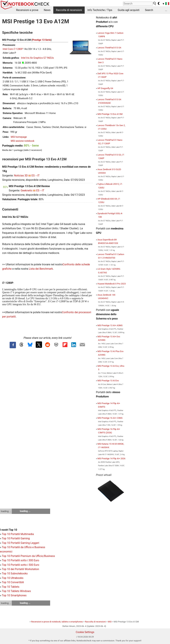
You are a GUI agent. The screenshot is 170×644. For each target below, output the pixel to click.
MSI (110, 622)
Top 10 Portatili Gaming (16, 538)
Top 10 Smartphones (14, 595)
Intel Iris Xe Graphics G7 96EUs (37, 58)
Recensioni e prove (27, 10)
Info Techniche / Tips (100, 10)
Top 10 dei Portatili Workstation (20, 569)
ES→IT (36, 176)
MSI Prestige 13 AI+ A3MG (110, 325)
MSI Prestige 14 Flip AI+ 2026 (111, 458)
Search (149, 10)
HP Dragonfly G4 (105, 88)
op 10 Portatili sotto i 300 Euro (21, 560)
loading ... (6, 511)
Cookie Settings (85, 632)
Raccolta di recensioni (69, 10)
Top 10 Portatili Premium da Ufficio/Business (28, 556)
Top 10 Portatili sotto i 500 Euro (20, 565)
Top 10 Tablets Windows (16, 591)
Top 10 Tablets (11, 587)
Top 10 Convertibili (13, 582)
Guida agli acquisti (129, 10)
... (166, 10)
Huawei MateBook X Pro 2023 (112, 284)
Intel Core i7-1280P (13, 49)
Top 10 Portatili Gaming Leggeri (21, 543)
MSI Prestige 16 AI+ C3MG (110, 418)
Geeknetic (26, 190)
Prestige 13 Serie (41, 40)
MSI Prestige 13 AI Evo (108, 381)
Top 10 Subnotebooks (15, 573)
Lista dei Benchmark (41, 269)
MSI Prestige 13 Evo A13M (110, 114)
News (47, 10)
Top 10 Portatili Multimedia (18, 534)
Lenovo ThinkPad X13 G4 (109, 48)
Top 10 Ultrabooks (13, 578)
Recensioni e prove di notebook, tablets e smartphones (57, 622)
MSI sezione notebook (23, 141)
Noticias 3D (21, 176)
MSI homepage (19, 137)
